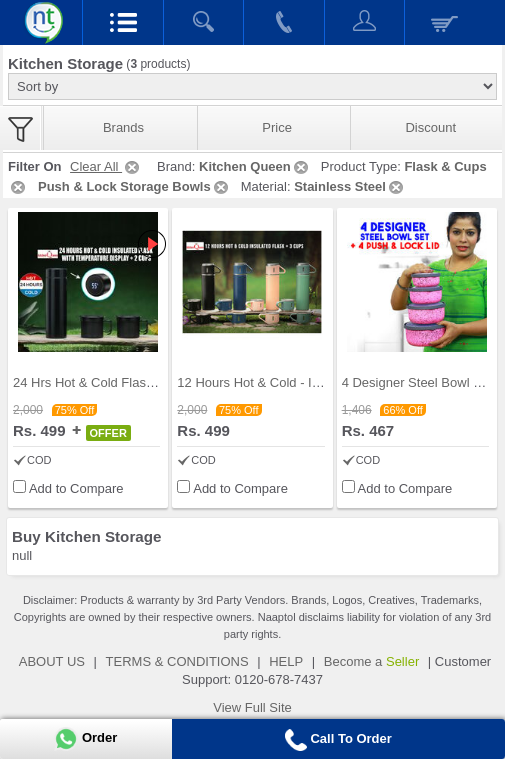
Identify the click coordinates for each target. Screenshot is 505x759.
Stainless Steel (350, 186)
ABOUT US (52, 661)
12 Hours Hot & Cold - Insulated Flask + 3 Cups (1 (321, 382)
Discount (430, 127)
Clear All (106, 166)
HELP (286, 661)
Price (277, 127)
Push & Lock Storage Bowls (134, 186)
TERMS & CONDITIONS (177, 661)
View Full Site (252, 707)
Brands (123, 127)
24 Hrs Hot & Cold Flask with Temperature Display (157, 382)
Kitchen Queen (255, 166)
